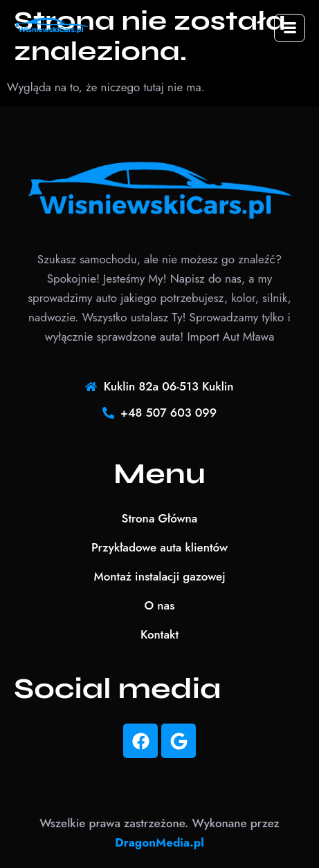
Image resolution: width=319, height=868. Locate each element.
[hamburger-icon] (290, 28)
